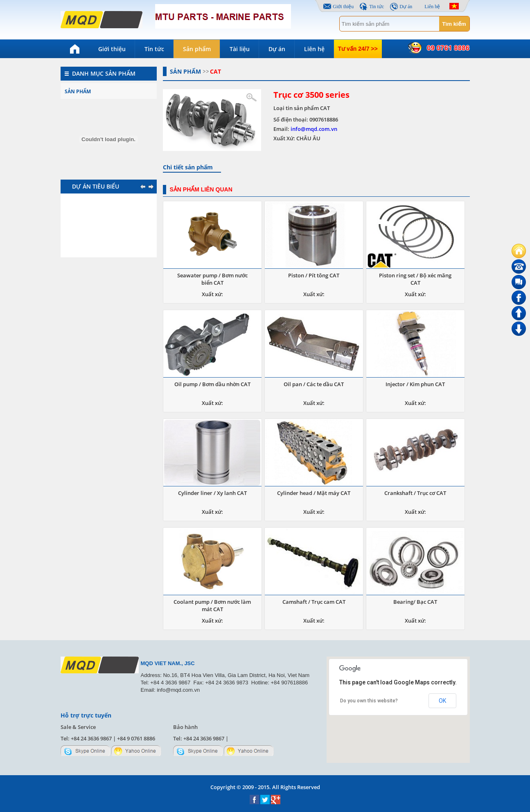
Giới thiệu (343, 7)
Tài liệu (240, 49)
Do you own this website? (369, 701)
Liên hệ (432, 7)
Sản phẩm (197, 49)
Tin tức (377, 7)
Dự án (406, 7)
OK (442, 701)
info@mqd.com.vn (314, 129)
